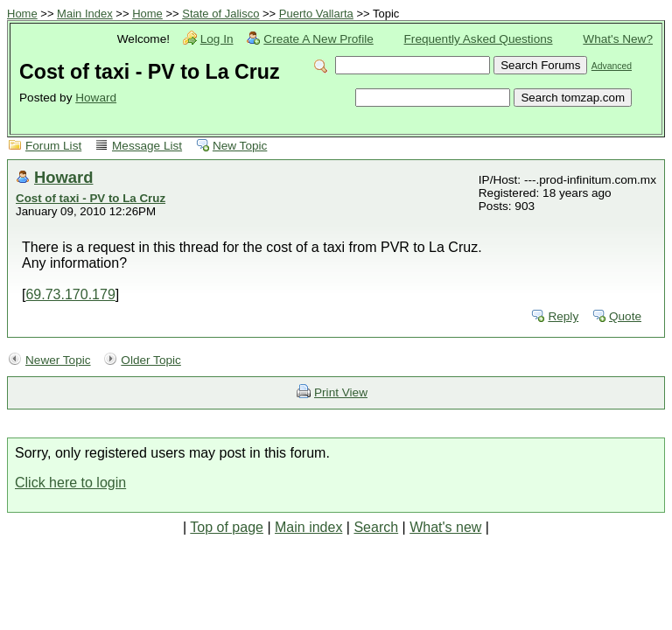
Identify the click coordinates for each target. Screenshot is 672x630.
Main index (308, 527)
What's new (445, 527)
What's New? (618, 39)
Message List (147, 146)
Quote (625, 316)
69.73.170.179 (70, 294)
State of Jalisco (220, 14)
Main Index (85, 14)
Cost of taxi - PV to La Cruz (91, 198)
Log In (217, 39)
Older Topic (151, 360)
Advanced (612, 66)
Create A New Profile (318, 39)
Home (22, 14)
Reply (563, 316)
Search (376, 527)
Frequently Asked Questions (479, 39)
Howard (96, 98)
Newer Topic (58, 360)
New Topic (240, 146)
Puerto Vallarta (316, 14)
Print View (341, 392)
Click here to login (70, 483)
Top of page (227, 527)
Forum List (53, 146)
